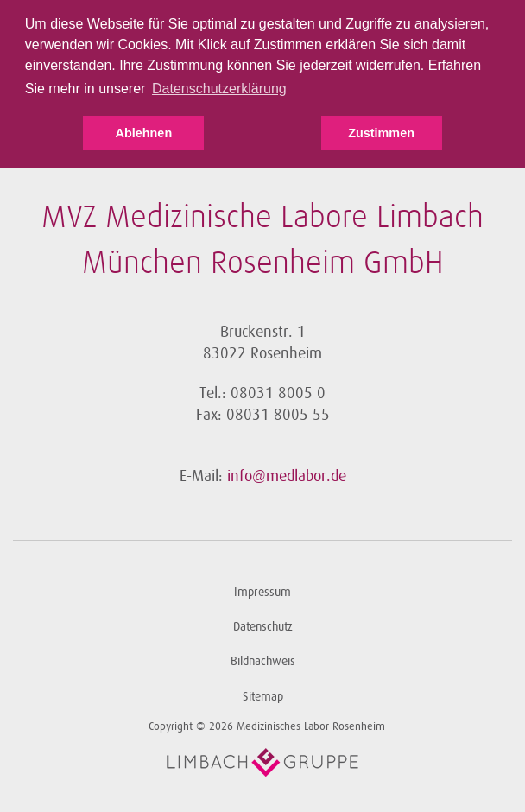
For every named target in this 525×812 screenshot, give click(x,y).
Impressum (262, 592)
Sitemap (263, 697)
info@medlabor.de (287, 476)
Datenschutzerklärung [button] (219, 89)
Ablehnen (144, 133)
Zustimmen (381, 133)
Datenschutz (263, 627)
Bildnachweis (263, 661)
